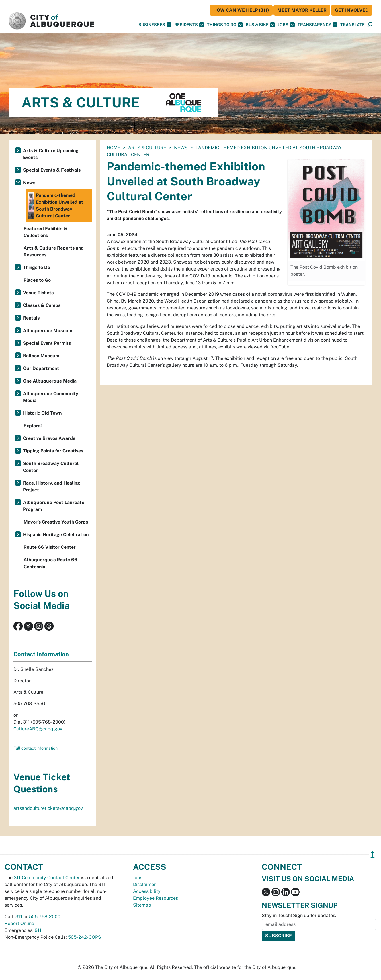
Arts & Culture (147, 148)
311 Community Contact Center (47, 878)
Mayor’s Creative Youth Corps (56, 522)
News (181, 148)
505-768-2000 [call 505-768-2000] (45, 917)
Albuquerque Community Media (51, 397)
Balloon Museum (41, 356)
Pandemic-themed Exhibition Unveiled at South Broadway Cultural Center (55, 206)
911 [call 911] (38, 930)
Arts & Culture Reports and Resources (54, 251)
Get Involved (352, 10)
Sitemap (142, 905)
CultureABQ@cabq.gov (38, 729)
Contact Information (41, 654)
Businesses (155, 25)
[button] (352, 25)
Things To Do (225, 25)
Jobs (286, 25)
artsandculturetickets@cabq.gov (48, 808)
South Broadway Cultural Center (51, 467)
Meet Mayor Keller (302, 10)
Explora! (33, 426)
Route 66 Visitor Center (50, 547)
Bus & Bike (260, 25)
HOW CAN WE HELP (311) (241, 10)
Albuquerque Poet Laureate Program (54, 506)
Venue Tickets (38, 293)
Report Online (19, 923)
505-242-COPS (85, 937)
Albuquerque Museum (48, 331)
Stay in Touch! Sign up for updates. (299, 915)
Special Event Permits (47, 343)
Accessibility (147, 891)
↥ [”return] (373, 855)
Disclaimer (144, 884)
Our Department (41, 368)
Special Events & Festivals (52, 170)
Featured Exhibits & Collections (45, 232)
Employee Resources (156, 898)
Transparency (317, 25)
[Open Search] (370, 25)
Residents (189, 25)
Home (114, 148)
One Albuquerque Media (50, 381)
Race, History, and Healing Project (51, 486)
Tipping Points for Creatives (53, 451)
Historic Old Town (42, 413)
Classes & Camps (42, 305)
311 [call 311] (19, 917)
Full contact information (36, 748)
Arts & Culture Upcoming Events (51, 154)
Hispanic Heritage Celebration (56, 535)
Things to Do (37, 267)
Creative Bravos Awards (49, 438)
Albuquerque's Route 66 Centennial (50, 563)
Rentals (31, 318)
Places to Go (37, 280)
